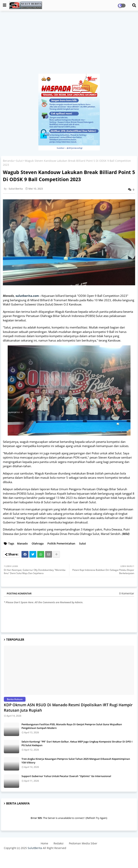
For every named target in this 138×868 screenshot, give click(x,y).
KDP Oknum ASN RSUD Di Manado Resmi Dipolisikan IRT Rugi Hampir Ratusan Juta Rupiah (68, 708)
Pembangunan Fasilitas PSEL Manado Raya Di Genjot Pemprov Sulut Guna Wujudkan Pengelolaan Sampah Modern (72, 726)
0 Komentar (127, 593)
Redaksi (59, 843)
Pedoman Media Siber (83, 843)
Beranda (8, 161)
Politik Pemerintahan (61, 543)
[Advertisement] (69, 44)
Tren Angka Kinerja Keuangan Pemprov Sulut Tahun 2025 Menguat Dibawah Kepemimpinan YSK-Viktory (76, 761)
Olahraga (38, 543)
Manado (22, 543)
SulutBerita (35, 848)
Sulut (19, 161)
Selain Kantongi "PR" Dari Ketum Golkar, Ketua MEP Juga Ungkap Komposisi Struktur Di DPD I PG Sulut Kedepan (77, 743)
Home (44, 843)
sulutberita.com (27, 296)
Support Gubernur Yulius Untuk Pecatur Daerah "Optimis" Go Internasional (66, 776)
